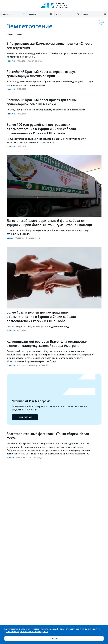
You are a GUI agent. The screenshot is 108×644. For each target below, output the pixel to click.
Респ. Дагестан (33, 238)
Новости (11, 61)
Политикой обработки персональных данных (27, 632)
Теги (19, 34)
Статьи (10, 238)
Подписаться (25, 417)
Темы (10, 34)
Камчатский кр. (35, 61)
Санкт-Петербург (35, 458)
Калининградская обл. (38, 365)
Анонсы (10, 458)
